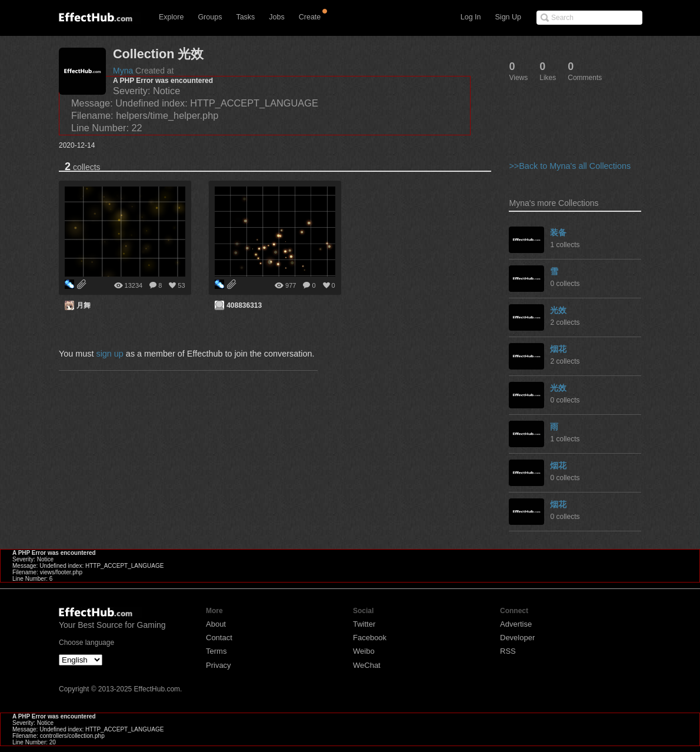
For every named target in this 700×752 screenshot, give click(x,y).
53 (181, 285)
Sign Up (508, 17)
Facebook (370, 638)
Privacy (219, 665)
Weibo (364, 651)
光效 (558, 310)
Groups (210, 17)
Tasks (245, 17)
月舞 (84, 305)
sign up (109, 354)
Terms (216, 651)
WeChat (367, 665)
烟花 (558, 349)
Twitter (364, 624)
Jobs (276, 17)
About (216, 624)
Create (310, 17)
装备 (558, 232)
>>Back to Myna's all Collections (570, 166)
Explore (171, 17)
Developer (517, 638)
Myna (123, 71)
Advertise (516, 624)
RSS (508, 651)
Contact (219, 638)
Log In (471, 17)
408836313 (244, 305)
